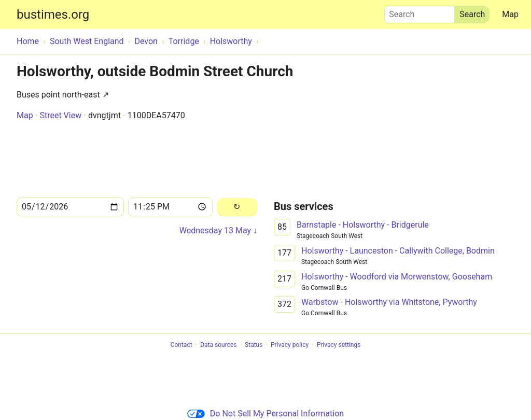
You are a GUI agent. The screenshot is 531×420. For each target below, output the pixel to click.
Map (510, 14)
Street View (60, 115)
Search (420, 12)
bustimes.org (53, 15)
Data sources (218, 345)
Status (254, 345)
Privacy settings (339, 345)
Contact (181, 345)
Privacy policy (290, 345)
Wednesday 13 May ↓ (218, 230)
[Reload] (237, 207)
